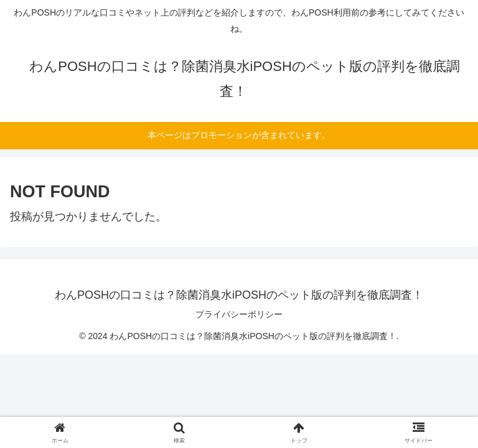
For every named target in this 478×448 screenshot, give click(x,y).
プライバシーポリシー (239, 314)
